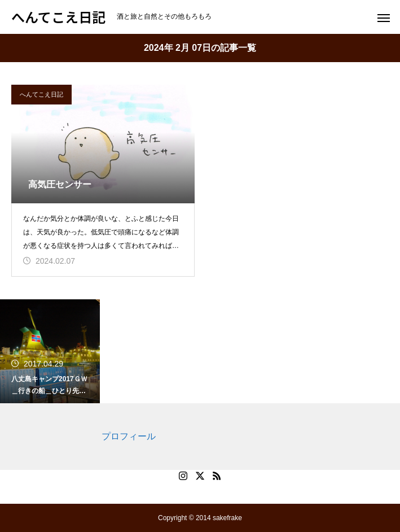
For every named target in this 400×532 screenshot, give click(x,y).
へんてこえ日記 (41, 94)
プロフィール (129, 436)
